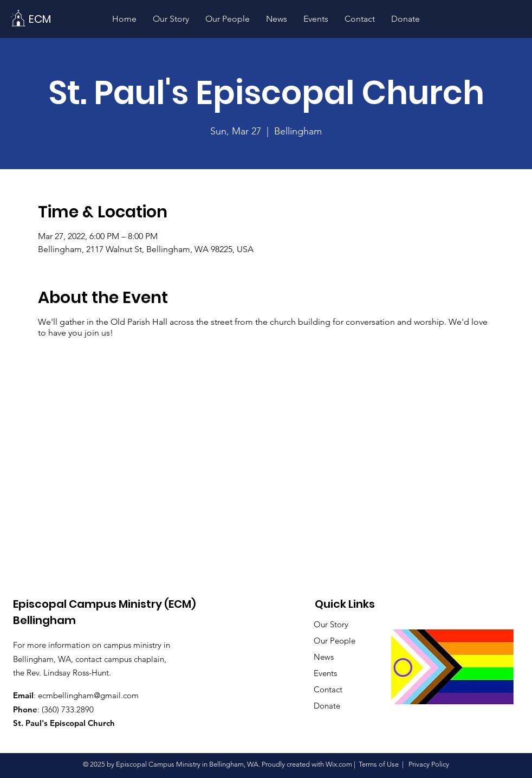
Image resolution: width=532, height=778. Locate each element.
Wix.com (339, 764)
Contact (328, 689)
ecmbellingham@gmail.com (88, 695)
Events (325, 673)
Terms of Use (379, 764)
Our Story (331, 624)
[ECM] (40, 19)
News (324, 657)
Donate (327, 706)
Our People (335, 641)
